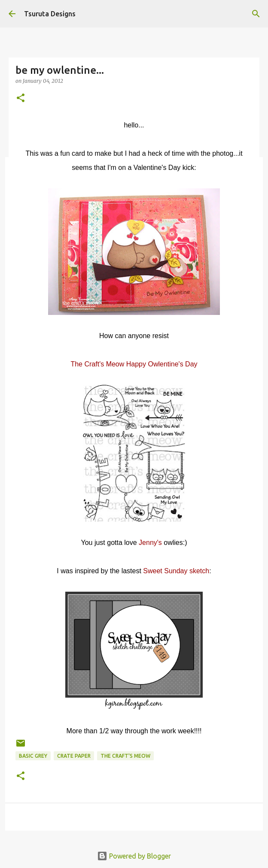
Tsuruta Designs (50, 14)
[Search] (256, 14)
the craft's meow (125, 756)
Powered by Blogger (134, 856)
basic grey (33, 756)
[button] (21, 98)
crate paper (74, 756)
